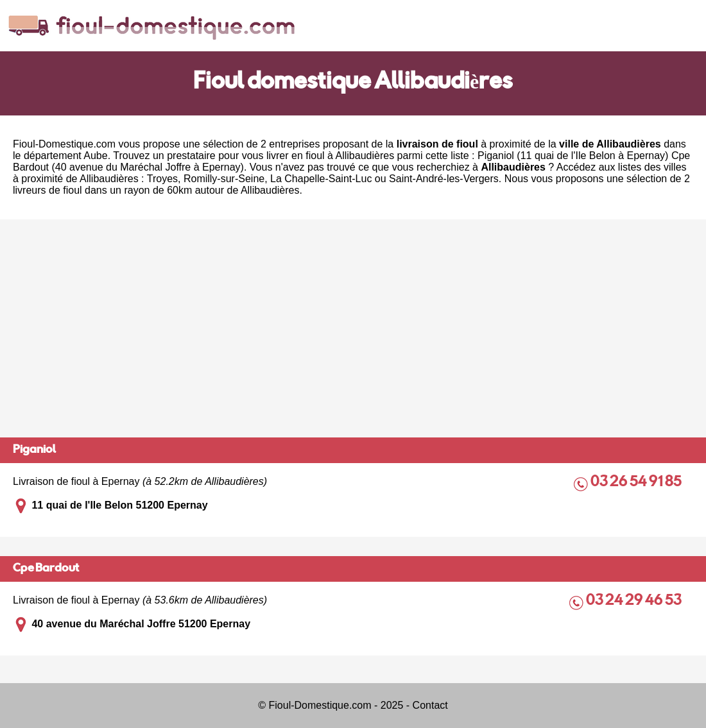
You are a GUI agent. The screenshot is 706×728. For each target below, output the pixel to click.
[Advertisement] (353, 328)
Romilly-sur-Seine (224, 179)
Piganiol (34, 450)
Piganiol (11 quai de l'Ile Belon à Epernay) (573, 156)
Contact (430, 705)
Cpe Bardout (46, 569)
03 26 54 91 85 (637, 483)
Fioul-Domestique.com (64, 144)
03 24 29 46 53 (635, 601)
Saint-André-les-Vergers (444, 179)
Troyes (162, 179)
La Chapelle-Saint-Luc (321, 179)
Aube (95, 156)
